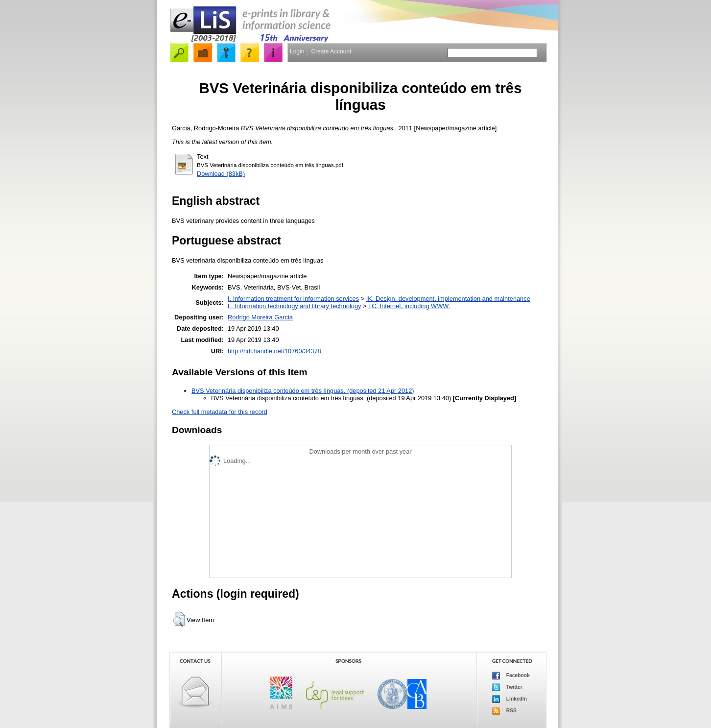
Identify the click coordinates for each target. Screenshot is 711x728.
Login (297, 51)
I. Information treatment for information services (293, 299)
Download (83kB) (221, 174)
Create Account (331, 51)
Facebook (511, 676)
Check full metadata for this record (220, 412)
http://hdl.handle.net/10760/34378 (274, 351)
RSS (504, 711)
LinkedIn (510, 699)
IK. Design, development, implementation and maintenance (448, 299)
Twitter (507, 687)
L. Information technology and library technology (294, 306)
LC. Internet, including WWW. (409, 306)
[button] (179, 619)
